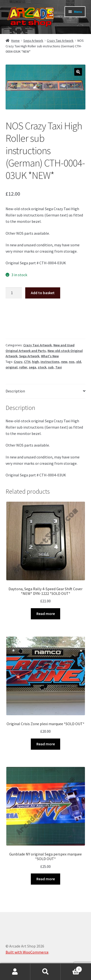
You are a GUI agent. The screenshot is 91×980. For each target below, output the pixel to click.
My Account (15, 972)
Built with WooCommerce (27, 952)
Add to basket (43, 293)
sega (33, 367)
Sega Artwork (33, 41)
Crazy (18, 362)
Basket (71, 968)
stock (42, 367)
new (64, 362)
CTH (27, 362)
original (12, 367)
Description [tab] (15, 391)
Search (45, 972)
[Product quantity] (14, 293)
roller (23, 367)
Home (15, 41)
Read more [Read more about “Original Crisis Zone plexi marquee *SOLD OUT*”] (46, 744)
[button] (78, 72)
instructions (50, 362)
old (79, 362)
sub (51, 367)
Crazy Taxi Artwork (60, 41)
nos (72, 362)
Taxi (59, 367)
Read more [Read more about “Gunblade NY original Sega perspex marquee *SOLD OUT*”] (46, 879)
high (35, 362)
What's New (50, 356)
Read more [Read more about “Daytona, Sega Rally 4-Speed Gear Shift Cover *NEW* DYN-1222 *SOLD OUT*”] (46, 614)
